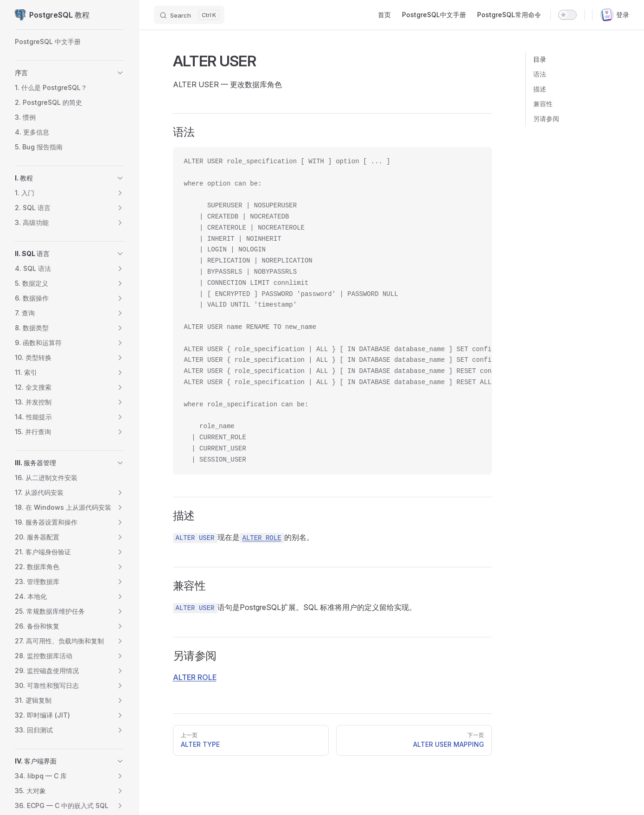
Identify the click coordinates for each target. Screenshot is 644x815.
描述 (540, 89)
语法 (540, 74)
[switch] (567, 15)
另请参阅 (546, 119)
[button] (120, 73)
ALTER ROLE (195, 677)
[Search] (189, 15)
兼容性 (543, 104)
